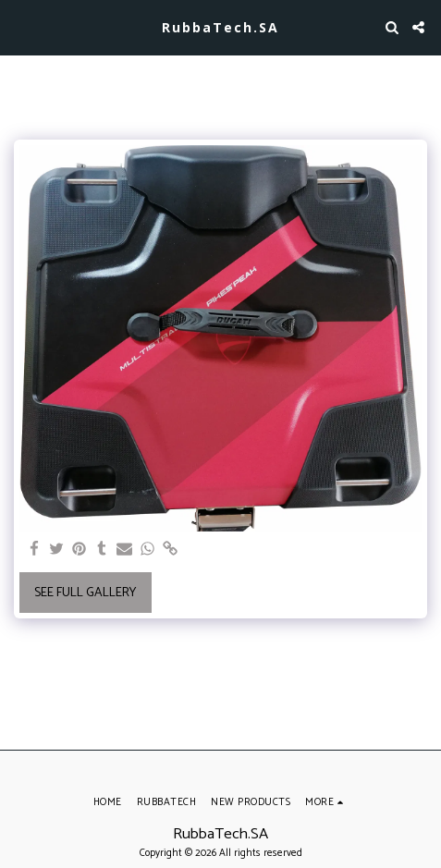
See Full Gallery (85, 593)
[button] (20, 26)
